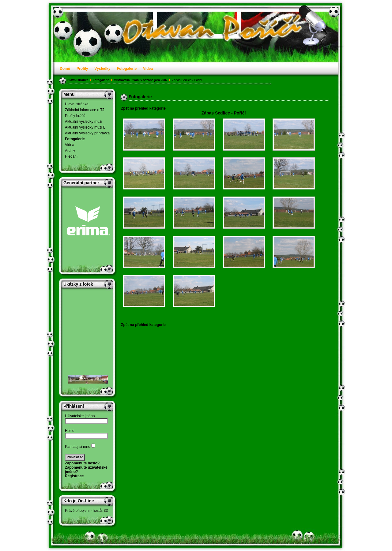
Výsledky (102, 69)
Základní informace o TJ (85, 110)
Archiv (70, 151)
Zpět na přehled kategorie (143, 108)
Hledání (71, 156)
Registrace (74, 476)
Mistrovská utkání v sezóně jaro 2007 (141, 80)
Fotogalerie (127, 69)
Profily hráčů (75, 116)
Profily (82, 69)
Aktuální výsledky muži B (85, 127)
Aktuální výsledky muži (83, 122)
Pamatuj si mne (78, 447)
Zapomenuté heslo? (82, 463)
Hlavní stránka (78, 80)
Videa (148, 69)
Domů (65, 69)
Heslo (70, 431)
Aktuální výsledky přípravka (87, 133)
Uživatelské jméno (80, 416)
